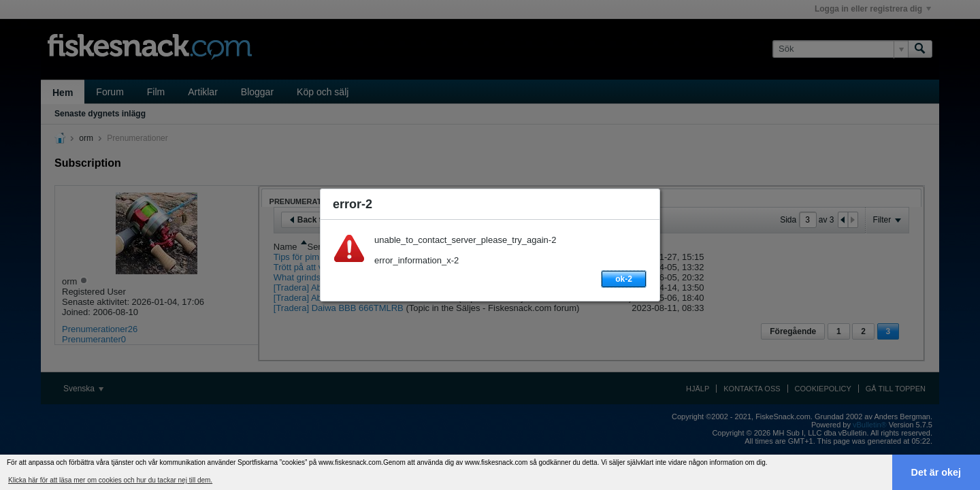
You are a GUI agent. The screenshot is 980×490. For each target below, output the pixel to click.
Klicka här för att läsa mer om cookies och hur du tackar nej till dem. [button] (110, 480)
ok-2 (624, 279)
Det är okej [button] (936, 472)
